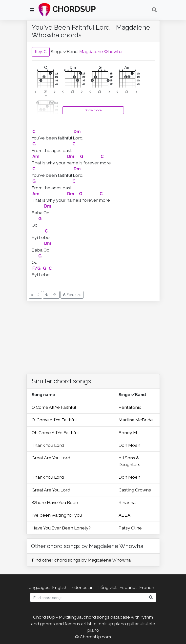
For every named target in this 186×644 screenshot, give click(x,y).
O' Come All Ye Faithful (54, 420)
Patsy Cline (130, 528)
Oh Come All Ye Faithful (55, 433)
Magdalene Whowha (101, 51)
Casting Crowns (135, 490)
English (60, 587)
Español (128, 587)
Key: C (41, 52)
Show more (93, 110)
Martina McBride (136, 420)
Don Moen (129, 445)
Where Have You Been (55, 502)
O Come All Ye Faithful (54, 407)
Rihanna (127, 502)
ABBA (124, 515)
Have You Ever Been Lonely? (61, 528)
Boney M (128, 433)
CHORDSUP (67, 10)
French (147, 587)
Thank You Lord (48, 445)
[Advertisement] (93, 335)
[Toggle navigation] (154, 10)
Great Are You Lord (51, 458)
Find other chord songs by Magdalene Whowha (81, 560)
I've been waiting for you (57, 515)
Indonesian (82, 587)
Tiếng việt (107, 587)
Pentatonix (130, 407)
